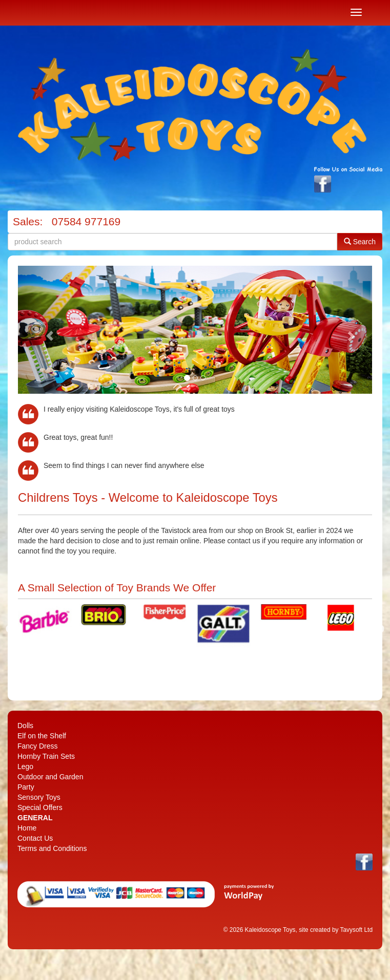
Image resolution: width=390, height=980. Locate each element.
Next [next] (380, 629)
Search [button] (360, 241)
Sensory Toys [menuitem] (39, 797)
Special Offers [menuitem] (40, 807)
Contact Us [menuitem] (35, 838)
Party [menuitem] (26, 787)
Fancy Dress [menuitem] (38, 746)
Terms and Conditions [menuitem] (52, 848)
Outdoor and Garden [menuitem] (50, 777)
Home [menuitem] (27, 828)
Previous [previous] (10, 629)
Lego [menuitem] (25, 766)
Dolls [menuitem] (25, 726)
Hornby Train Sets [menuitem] (46, 756)
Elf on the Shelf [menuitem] (42, 736)
